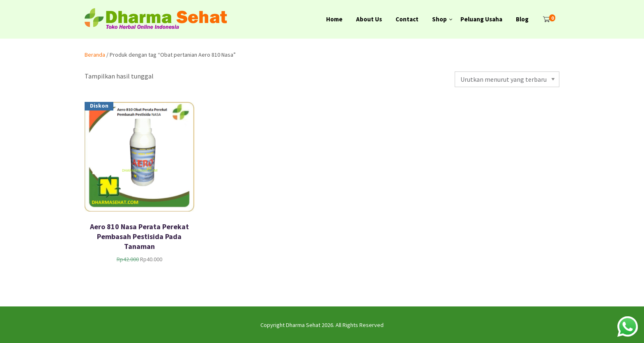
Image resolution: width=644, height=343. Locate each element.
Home (334, 19)
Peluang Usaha (481, 19)
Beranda (95, 55)
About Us (369, 19)
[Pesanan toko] (507, 79)
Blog (522, 19)
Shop (439, 19)
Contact (407, 19)
